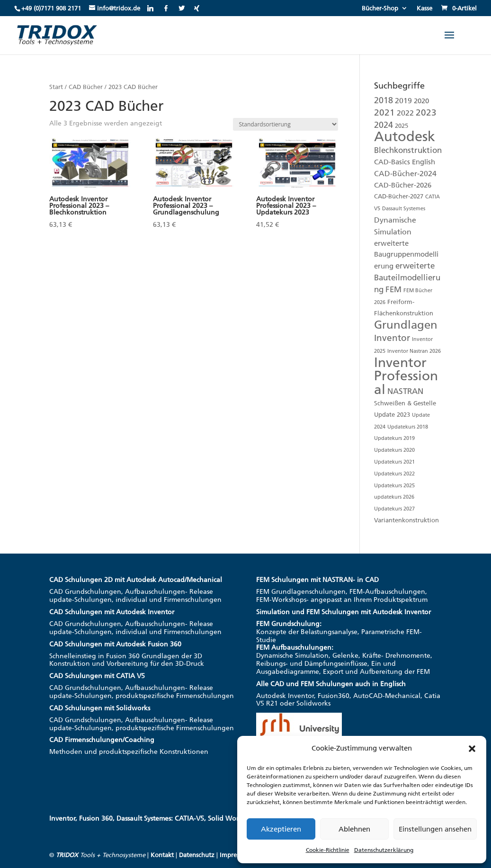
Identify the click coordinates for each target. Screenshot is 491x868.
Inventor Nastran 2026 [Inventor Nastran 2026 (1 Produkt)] (414, 351)
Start (56, 87)
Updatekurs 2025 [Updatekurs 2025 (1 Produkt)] (394, 486)
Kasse (424, 9)
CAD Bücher (86, 87)
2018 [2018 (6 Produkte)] (384, 100)
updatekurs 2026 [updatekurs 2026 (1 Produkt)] (394, 497)
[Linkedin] (150, 8)
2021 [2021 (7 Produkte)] (384, 113)
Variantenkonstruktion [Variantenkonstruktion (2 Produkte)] (406, 520)
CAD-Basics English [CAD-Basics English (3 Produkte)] (405, 162)
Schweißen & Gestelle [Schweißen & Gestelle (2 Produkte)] (405, 403)
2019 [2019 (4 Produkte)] (403, 101)
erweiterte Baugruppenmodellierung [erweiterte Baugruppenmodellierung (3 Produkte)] (406, 255)
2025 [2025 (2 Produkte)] (402, 126)
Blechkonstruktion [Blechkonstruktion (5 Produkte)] (408, 150)
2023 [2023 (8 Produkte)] (426, 112)
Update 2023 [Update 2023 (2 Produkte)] (392, 415)
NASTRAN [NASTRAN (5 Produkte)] (405, 391)
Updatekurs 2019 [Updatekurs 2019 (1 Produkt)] (394, 438)
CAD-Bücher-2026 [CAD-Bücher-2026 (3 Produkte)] (403, 185)
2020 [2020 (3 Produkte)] (421, 101)
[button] (472, 749)
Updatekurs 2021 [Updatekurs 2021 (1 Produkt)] (394, 462)
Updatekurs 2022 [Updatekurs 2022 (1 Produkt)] (394, 474)
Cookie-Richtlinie (328, 850)
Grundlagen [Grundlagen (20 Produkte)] (406, 325)
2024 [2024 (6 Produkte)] (384, 125)
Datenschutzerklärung (384, 850)
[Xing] (197, 8)
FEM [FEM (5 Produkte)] (393, 289)
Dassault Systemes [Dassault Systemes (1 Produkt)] (404, 209)
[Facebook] (166, 8)
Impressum (235, 855)
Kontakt (162, 855)
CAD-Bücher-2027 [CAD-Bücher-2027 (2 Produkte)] (399, 196)
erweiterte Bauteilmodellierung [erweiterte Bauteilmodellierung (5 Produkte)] (407, 277)
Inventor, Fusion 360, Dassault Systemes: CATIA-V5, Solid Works (147, 819)
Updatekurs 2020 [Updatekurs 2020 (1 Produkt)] (394, 450)
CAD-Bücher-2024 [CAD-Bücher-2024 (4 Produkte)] (405, 174)
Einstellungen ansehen (435, 829)
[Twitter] (182, 8)
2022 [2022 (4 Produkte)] (405, 113)
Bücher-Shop (380, 9)
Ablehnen (354, 829)
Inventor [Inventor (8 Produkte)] (392, 338)
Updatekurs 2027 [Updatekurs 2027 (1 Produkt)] (394, 509)
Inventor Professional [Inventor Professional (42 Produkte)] (406, 376)
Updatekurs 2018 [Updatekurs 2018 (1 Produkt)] (408, 427)
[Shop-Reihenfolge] (286, 124)
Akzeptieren (281, 829)
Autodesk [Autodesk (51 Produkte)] (405, 136)
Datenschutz (197, 855)
